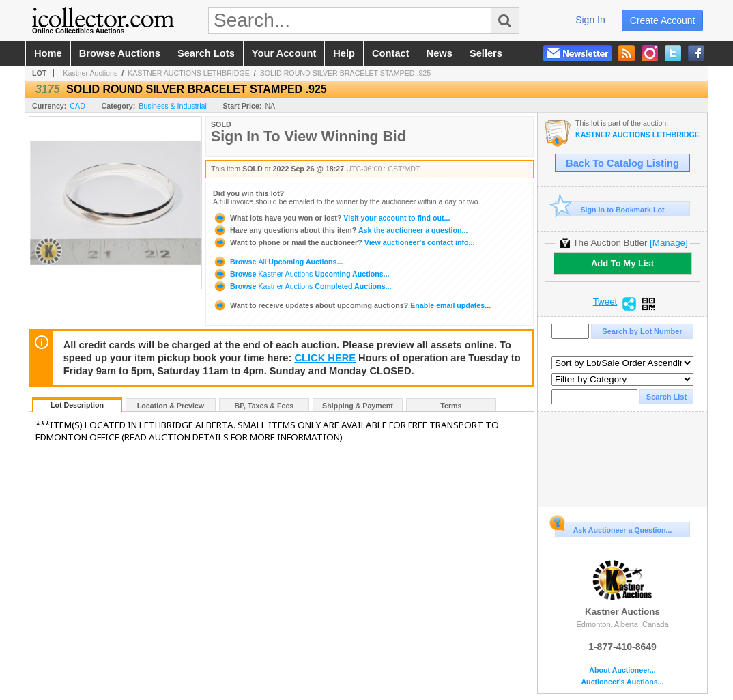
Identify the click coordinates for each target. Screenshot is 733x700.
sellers (486, 53)
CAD (77, 106)
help (344, 53)
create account (663, 20)
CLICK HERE (325, 358)
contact (391, 53)
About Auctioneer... (622, 670)
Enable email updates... (352, 305)
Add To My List (622, 263)
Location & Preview (171, 406)
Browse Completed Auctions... (302, 286)
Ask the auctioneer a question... (340, 230)
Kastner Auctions (90, 73)
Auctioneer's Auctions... (622, 682)
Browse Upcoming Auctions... (278, 262)
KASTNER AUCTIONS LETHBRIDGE (189, 73)
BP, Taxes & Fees (264, 406)
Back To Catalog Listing (622, 163)
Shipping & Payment (358, 406)
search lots (206, 53)
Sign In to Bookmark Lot (610, 209)
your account (284, 53)
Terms (451, 406)
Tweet (605, 302)
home (48, 53)
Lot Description (77, 405)
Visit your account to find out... (331, 218)
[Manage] (669, 243)
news (440, 53)
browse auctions (120, 53)
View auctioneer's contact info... (344, 242)
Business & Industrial (173, 106)
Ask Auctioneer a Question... (613, 528)
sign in (590, 20)
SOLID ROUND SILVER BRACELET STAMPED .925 (346, 73)
